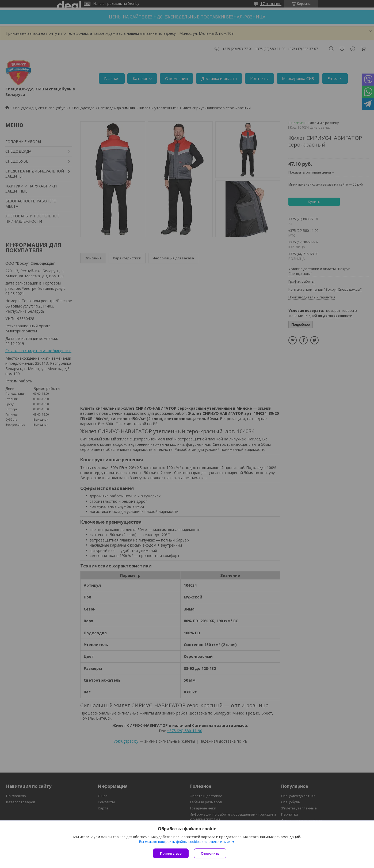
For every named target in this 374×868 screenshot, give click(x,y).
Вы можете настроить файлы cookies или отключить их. (185, 842)
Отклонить (210, 853)
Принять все (171, 853)
